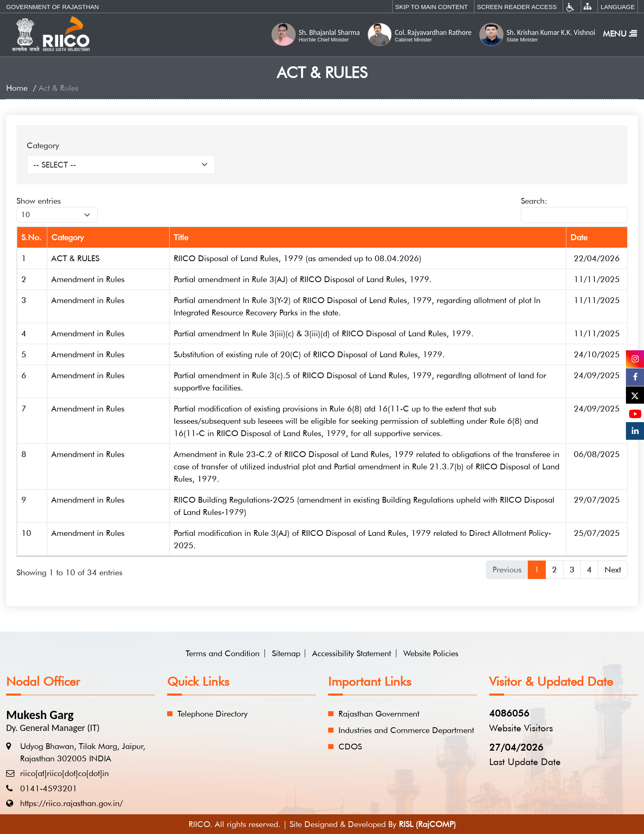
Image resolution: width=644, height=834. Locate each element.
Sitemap (286, 653)
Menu (620, 34)
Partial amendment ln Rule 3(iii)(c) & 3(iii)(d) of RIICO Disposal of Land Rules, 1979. (324, 333)
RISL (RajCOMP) (427, 824)
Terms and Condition (223, 653)
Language (618, 7)
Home (17, 88)
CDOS (350, 747)
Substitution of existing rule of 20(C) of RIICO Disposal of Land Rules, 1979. (309, 354)
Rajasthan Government (379, 714)
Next (613, 570)
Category (43, 145)
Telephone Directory (213, 714)
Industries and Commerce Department (406, 730)
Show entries (57, 209)
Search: (574, 209)
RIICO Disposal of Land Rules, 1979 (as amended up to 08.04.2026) (298, 258)
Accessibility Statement (352, 653)
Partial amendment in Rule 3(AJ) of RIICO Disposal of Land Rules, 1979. (303, 279)
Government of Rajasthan (53, 7)
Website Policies (431, 653)
